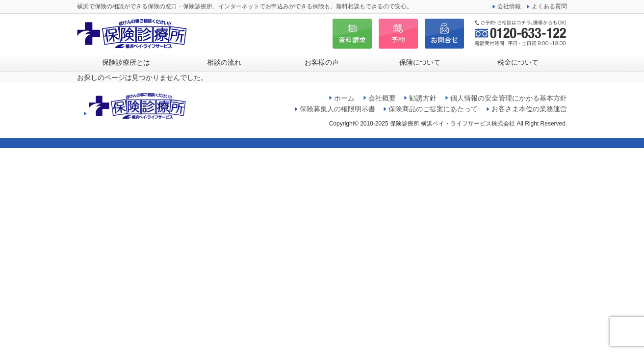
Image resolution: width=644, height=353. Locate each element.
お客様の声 (322, 62)
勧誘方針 (423, 98)
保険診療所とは (126, 62)
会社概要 (382, 98)
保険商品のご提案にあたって (433, 109)
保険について (420, 62)
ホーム (344, 98)
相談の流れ (224, 62)
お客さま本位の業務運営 (529, 109)
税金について (518, 62)
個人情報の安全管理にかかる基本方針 (509, 98)
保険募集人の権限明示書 (337, 109)
